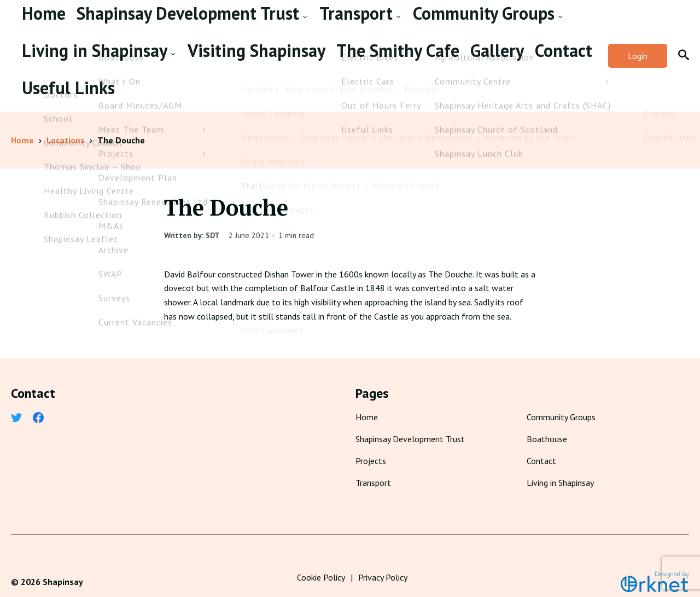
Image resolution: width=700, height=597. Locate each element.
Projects (371, 445)
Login (638, 48)
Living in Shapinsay (401, 24)
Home (34, 24)
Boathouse (547, 424)
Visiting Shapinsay (497, 24)
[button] (684, 48)
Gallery (117, 72)
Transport (223, 24)
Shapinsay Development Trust (119, 24)
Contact (159, 72)
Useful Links (213, 72)
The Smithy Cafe (56, 72)
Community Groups (302, 24)
